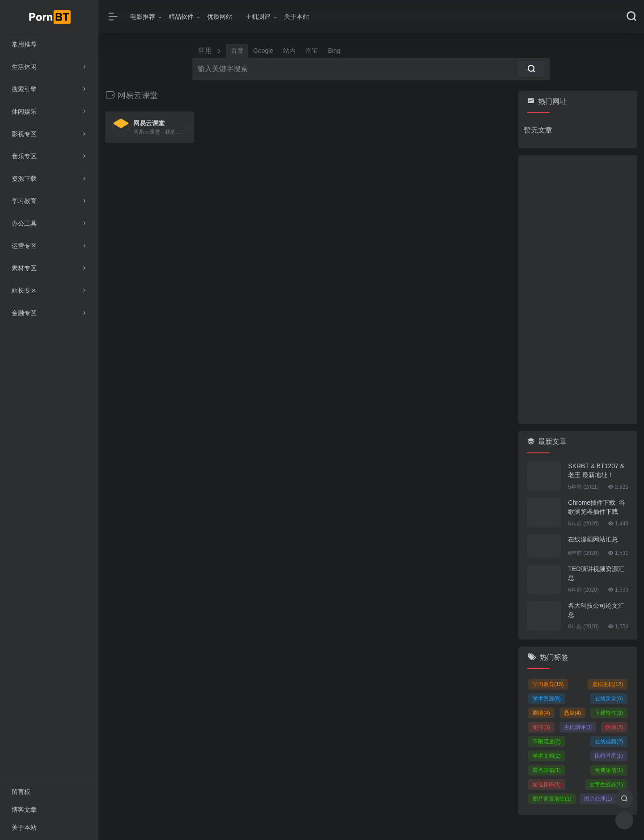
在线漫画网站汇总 (593, 539)
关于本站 (297, 17)
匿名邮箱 (547, 770)
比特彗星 (609, 756)
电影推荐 (143, 17)
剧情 (541, 713)
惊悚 (614, 727)
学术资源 (547, 699)
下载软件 (609, 713)
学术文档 (547, 756)
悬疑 (573, 713)
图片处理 (598, 799)
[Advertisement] (578, 290)
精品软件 (181, 17)
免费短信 (609, 770)
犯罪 (541, 727)
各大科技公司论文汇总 (596, 610)
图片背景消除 (552, 799)
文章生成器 (606, 785)
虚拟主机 (608, 684)
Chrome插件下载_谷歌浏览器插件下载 (597, 507)
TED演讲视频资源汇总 (596, 573)
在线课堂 (609, 699)
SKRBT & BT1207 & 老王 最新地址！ (596, 470)
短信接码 (547, 785)
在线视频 (609, 742)
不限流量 (547, 742)
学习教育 (548, 684)
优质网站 (220, 17)
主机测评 (258, 17)
